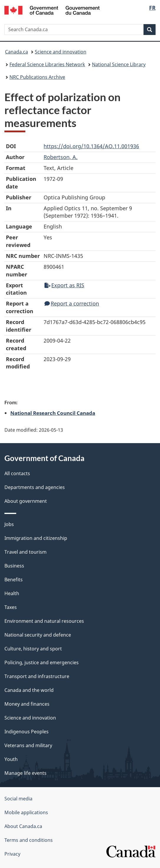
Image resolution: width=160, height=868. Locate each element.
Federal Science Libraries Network (47, 64)
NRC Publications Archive (37, 77)
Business (14, 566)
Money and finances (27, 704)
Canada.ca (17, 52)
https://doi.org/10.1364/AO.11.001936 (91, 146)
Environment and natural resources (44, 621)
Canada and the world (29, 690)
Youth (11, 759)
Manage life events (25, 773)
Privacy (12, 854)
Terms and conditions (29, 840)
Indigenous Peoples (27, 732)
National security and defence (38, 635)
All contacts (17, 473)
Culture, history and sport (33, 649)
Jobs (9, 524)
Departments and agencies (35, 487)
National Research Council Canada (53, 413)
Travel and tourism (25, 552)
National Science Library (119, 64)
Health (12, 593)
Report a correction (72, 303)
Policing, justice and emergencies (42, 662)
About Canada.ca (23, 826)
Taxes (11, 607)
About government (26, 501)
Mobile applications (26, 812)
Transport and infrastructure (37, 676)
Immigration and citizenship (36, 538)
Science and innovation (61, 52)
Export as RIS (64, 285)
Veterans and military (28, 745)
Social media (18, 799)
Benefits (14, 580)
